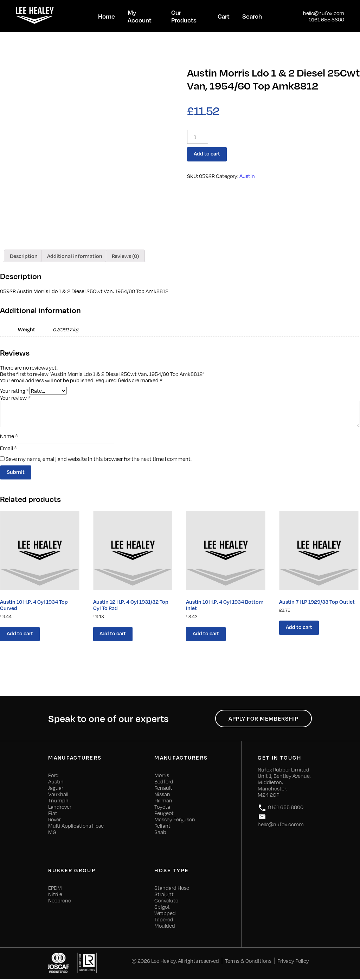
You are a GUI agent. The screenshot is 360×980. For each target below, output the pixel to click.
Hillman (163, 801)
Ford (53, 776)
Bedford (164, 782)
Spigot (162, 907)
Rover (54, 820)
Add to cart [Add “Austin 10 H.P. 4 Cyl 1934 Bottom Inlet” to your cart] (206, 634)
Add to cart (207, 154)
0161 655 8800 (326, 19)
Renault (163, 788)
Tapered (164, 920)
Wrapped (165, 914)
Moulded (165, 926)
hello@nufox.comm (281, 820)
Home (107, 16)
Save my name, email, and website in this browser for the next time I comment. (99, 459)
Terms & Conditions (248, 961)
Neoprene (60, 901)
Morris (162, 776)
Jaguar (56, 788)
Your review (15, 398)
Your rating (15, 390)
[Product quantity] (198, 137)
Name (9, 436)
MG (52, 833)
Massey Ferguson (175, 820)
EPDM (55, 888)
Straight (164, 895)
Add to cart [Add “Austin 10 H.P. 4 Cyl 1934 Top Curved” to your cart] (20, 634)
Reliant (162, 826)
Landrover (60, 807)
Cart (224, 16)
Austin (247, 176)
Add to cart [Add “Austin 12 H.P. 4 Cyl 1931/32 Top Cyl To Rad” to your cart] (113, 634)
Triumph (58, 801)
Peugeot (164, 814)
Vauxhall (58, 795)
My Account (140, 16)
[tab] (24, 256)
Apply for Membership (263, 719)
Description (24, 256)
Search (252, 16)
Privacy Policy (293, 961)
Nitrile (55, 895)
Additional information (75, 256)
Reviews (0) (125, 256)
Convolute (166, 901)
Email (8, 448)
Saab (160, 833)
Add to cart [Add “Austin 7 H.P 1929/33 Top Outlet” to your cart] (299, 627)
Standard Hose (172, 888)
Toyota (162, 807)
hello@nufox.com (324, 13)
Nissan (162, 795)
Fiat (53, 814)
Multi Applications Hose (76, 826)
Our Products (184, 16)
